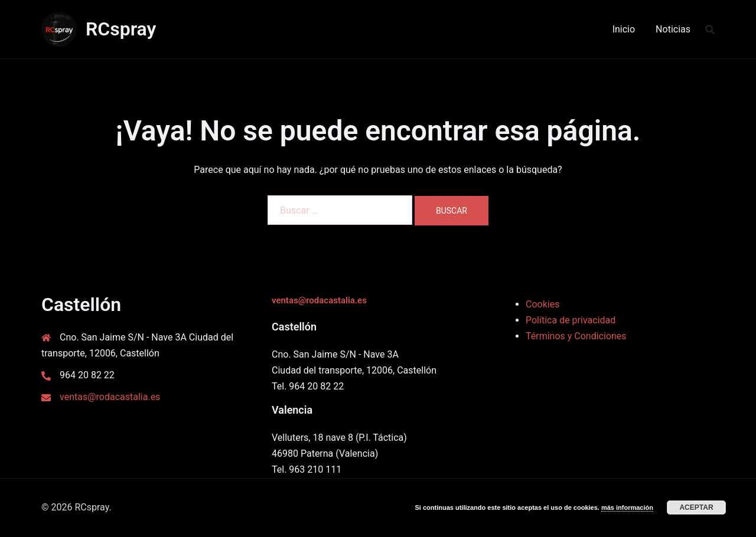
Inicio (624, 29)
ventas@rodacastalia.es (110, 397)
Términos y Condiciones (576, 336)
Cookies (542, 304)
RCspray (121, 29)
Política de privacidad (571, 320)
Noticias (673, 29)
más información (627, 507)
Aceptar (696, 507)
